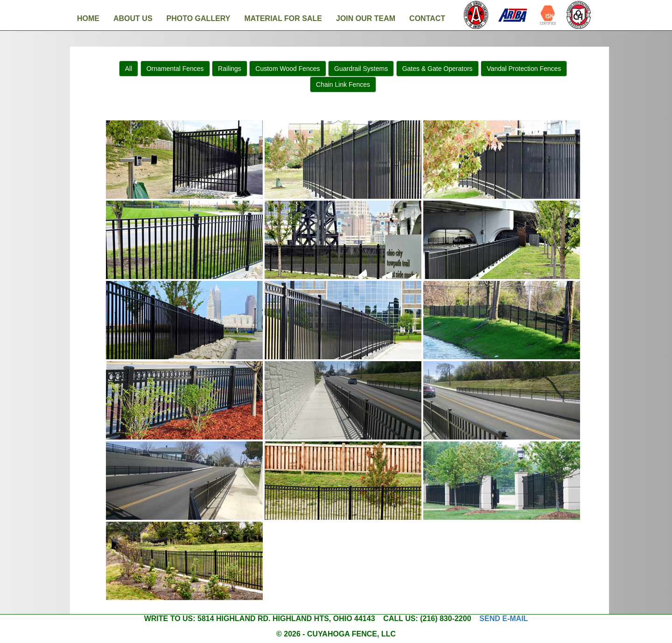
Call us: (400, 619)
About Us (133, 18)
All (129, 69)
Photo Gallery (199, 18)
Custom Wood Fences (287, 69)
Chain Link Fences (343, 84)
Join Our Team (366, 18)
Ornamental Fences (175, 69)
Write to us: (170, 619)
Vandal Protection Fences (524, 69)
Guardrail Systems (361, 69)
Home (88, 18)
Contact (427, 18)
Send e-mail (504, 619)
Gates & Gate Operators (437, 69)
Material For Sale (283, 18)
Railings (230, 69)
